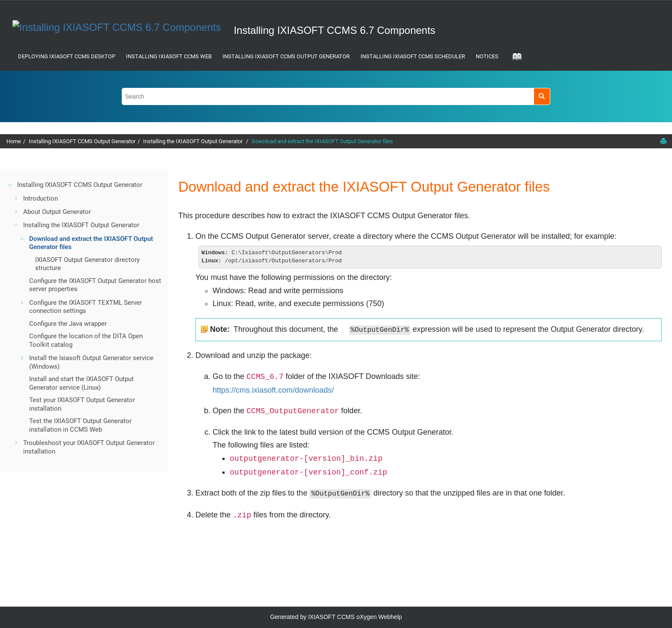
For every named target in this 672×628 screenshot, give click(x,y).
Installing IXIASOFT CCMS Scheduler (413, 56)
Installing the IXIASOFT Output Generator (193, 141)
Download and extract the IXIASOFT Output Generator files (322, 141)
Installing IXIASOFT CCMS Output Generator (286, 56)
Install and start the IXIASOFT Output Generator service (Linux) (81, 383)
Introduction (40, 198)
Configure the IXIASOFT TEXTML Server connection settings (85, 307)
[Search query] (336, 96)
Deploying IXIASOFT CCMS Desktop (67, 56)
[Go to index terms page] (514, 59)
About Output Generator (57, 212)
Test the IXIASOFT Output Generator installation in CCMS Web (80, 425)
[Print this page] (663, 141)
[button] (10, 185)
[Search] (542, 96)
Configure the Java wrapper (68, 324)
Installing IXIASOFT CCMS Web (169, 56)
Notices (487, 56)
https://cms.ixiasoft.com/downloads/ (273, 391)
